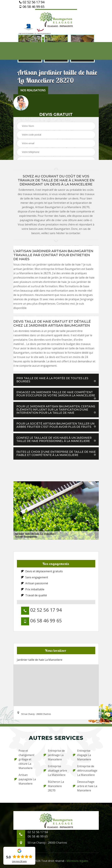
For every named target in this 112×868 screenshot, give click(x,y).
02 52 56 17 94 (32, 2)
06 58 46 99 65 (32, 7)
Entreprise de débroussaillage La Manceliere (85, 771)
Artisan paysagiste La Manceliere (25, 779)
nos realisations (33, 90)
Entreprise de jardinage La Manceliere (54, 755)
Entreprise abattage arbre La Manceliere (55, 771)
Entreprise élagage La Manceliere (82, 755)
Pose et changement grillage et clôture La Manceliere (24, 759)
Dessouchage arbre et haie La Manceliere (85, 786)
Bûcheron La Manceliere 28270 (54, 786)
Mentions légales (77, 861)
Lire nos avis (19, 861)
